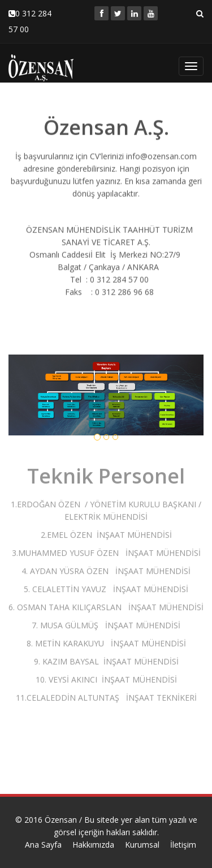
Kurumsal (142, 845)
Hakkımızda (93, 845)
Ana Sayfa (43, 845)
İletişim (183, 845)
